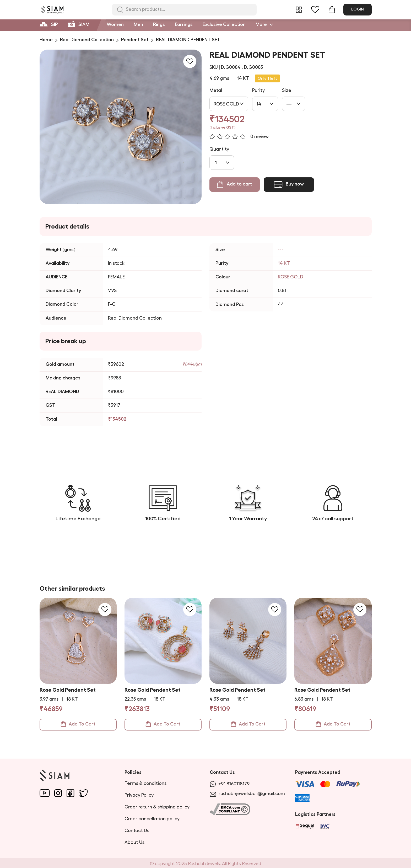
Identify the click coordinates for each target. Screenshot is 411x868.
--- (281, 250)
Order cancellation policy (152, 817)
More (264, 24)
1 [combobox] (216, 163)
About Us (134, 840)
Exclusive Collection (224, 24)
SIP (49, 24)
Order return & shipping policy (157, 805)
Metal (216, 90)
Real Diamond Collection (87, 40)
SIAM (79, 24)
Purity (258, 90)
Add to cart (235, 184)
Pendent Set (135, 40)
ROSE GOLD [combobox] (226, 104)
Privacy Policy (139, 793)
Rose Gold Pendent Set (68, 690)
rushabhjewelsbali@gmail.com (247, 792)
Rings (159, 24)
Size (287, 90)
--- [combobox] (289, 104)
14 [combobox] (259, 104)
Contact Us (137, 829)
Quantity (219, 149)
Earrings (184, 24)
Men (138, 24)
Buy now (289, 184)
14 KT (284, 263)
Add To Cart (78, 724)
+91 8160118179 (230, 782)
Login (358, 9)
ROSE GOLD (291, 277)
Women (115, 24)
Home (46, 40)
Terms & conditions (145, 781)
